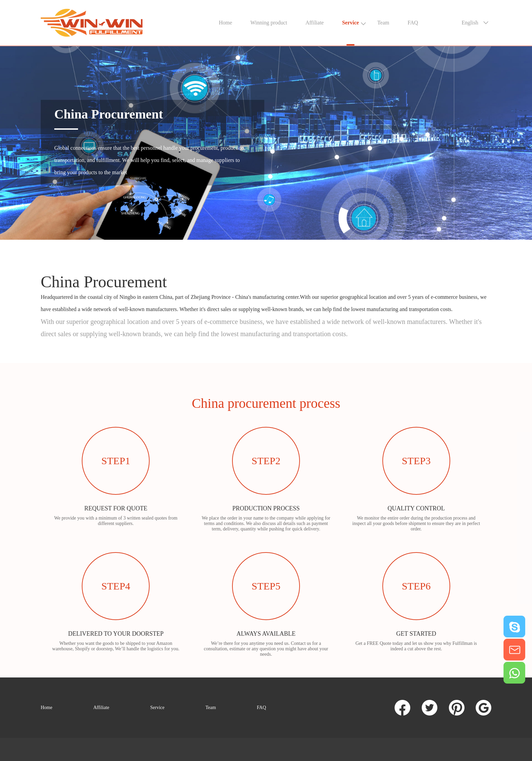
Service (350, 23)
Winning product (269, 23)
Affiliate (315, 23)
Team (383, 23)
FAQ (413, 23)
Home (225, 23)
